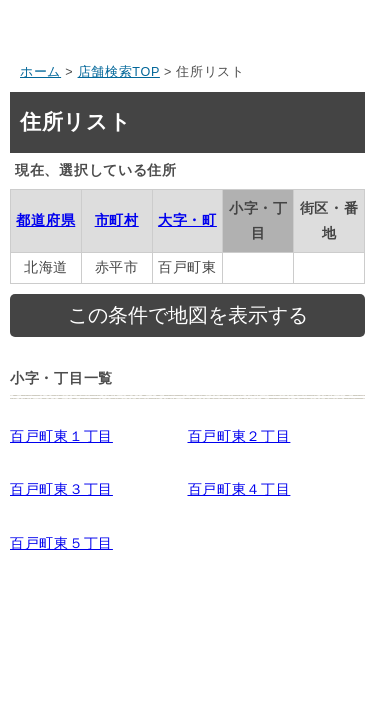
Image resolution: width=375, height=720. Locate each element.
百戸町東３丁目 (61, 489)
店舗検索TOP (119, 72)
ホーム (40, 72)
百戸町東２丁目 (239, 436)
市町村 (117, 220)
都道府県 (45, 220)
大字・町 (187, 220)
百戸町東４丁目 (239, 489)
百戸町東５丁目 (61, 543)
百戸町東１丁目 (61, 436)
